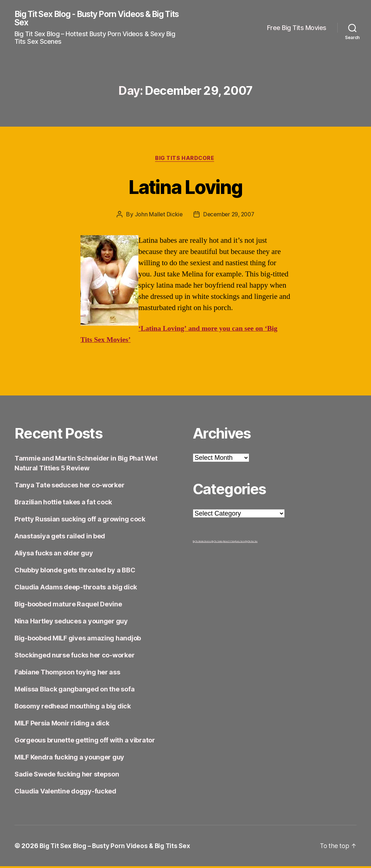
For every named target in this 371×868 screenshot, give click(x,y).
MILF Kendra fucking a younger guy (69, 759)
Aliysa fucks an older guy (54, 555)
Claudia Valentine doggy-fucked (65, 793)
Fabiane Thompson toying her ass (67, 674)
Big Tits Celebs (217, 543)
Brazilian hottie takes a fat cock (63, 504)
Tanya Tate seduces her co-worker (69, 487)
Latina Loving (185, 187)
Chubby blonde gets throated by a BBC (75, 572)
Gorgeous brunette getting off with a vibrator (85, 742)
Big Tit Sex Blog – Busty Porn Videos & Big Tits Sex (117, 848)
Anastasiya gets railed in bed (60, 538)
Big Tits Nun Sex (251, 543)
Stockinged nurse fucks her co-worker (74, 657)
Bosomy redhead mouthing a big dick (73, 708)
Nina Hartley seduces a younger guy (71, 623)
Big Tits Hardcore (185, 160)
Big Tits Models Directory (202, 543)
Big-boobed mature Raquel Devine (68, 606)
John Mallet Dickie (157, 216)
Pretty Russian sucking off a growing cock (80, 521)
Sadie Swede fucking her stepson (67, 776)
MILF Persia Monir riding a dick (62, 725)
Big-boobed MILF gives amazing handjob (78, 640)
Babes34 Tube (229, 543)
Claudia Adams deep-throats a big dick (76, 589)
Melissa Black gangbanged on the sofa (74, 691)
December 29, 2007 (229, 216)
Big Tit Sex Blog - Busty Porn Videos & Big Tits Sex (97, 19)
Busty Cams (240, 543)
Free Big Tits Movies (297, 28)
